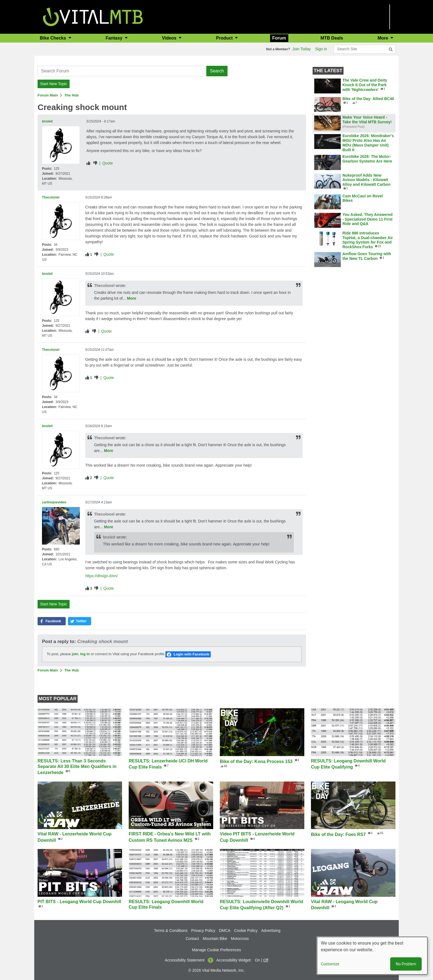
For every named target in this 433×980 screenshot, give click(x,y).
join (75, 654)
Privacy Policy (203, 931)
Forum (279, 38)
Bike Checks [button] (54, 38)
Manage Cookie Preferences (216, 950)
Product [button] (225, 38)
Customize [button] (330, 964)
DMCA (225, 931)
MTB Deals (332, 38)
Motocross (240, 939)
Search (217, 71)
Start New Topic (54, 84)
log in (85, 654)
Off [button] (266, 960)
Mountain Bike (215, 939)
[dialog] (372, 956)
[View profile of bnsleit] (61, 145)
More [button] (383, 38)
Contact (192, 939)
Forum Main (48, 95)
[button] (52, 621)
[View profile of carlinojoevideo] (61, 526)
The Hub (72, 95)
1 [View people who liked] (91, 254)
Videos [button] (170, 38)
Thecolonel (51, 197)
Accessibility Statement (185, 960)
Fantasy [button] (115, 38)
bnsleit (47, 121)
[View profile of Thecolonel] (61, 221)
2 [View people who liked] (91, 478)
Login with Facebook (191, 654)
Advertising (271, 931)
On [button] (258, 960)
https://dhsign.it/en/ (102, 576)
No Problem (406, 964)
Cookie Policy (246, 931)
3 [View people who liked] (91, 588)
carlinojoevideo (54, 502)
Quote (107, 163)
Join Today (302, 49)
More (132, 298)
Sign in (321, 49)
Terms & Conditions (171, 931)
